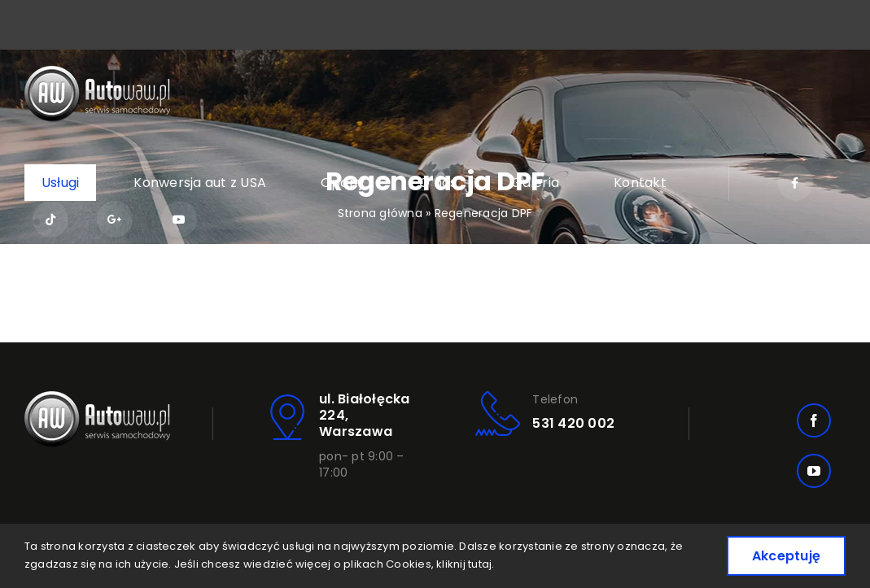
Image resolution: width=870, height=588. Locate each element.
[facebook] (814, 420)
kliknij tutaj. (465, 564)
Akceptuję (786, 556)
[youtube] (814, 471)
